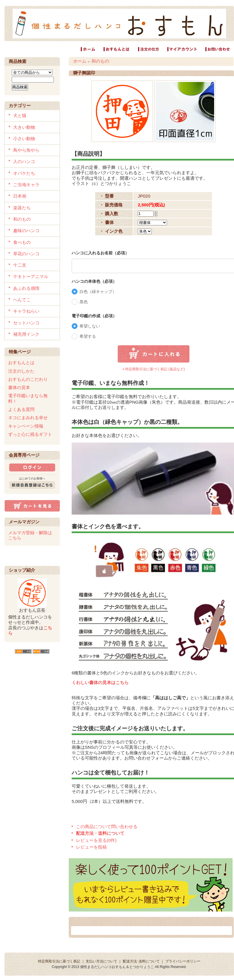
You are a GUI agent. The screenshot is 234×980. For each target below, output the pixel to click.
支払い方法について (101, 961)
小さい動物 (24, 139)
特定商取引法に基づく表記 (59, 961)
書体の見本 (19, 387)
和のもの (22, 219)
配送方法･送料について (141, 961)
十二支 (20, 265)
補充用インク (26, 334)
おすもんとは (21, 363)
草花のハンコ (26, 254)
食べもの (22, 242)
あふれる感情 (26, 288)
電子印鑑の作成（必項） (94, 316)
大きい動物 (24, 127)
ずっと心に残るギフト (30, 434)
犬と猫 (20, 115)
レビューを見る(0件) (96, 840)
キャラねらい (26, 311)
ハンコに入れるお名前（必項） (100, 253)
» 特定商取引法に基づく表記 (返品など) (153, 369)
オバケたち (24, 173)
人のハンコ (24, 161)
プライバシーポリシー (183, 961)
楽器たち (22, 208)
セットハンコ (26, 323)
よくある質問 (21, 409)
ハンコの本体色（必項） (94, 281)
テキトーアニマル (31, 276)
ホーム (80, 61)
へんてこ (22, 300)
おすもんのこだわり (28, 379)
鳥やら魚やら (26, 150)
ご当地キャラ (26, 185)
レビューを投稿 (91, 847)
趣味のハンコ (26, 231)
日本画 (20, 196)
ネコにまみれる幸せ (28, 418)
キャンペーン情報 (26, 426)
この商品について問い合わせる (107, 826)
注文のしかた (21, 371)
